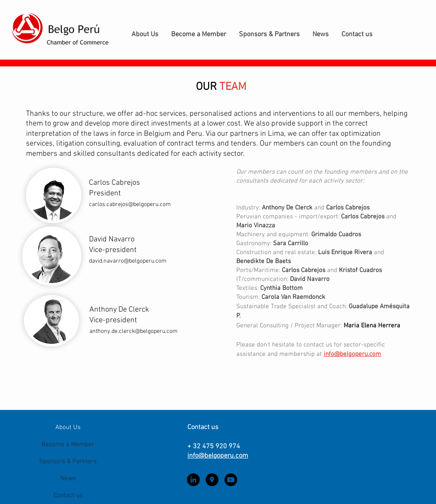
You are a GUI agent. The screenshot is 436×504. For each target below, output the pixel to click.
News (68, 478)
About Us (68, 427)
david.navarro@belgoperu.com (128, 261)
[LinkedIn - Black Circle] (193, 480)
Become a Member (68, 444)
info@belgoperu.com (352, 354)
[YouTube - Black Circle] (231, 480)
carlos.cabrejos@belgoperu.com (130, 205)
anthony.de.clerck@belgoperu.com (133, 331)
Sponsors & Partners (68, 461)
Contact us (68, 495)
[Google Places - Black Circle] (212, 480)
